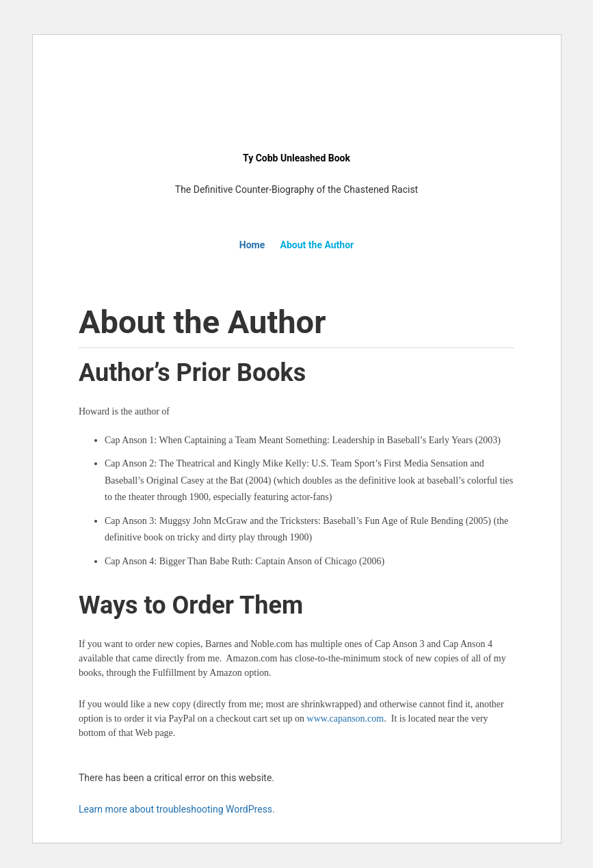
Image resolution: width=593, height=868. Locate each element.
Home (252, 245)
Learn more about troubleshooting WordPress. (177, 809)
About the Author (317, 245)
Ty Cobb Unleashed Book (296, 158)
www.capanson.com (346, 719)
